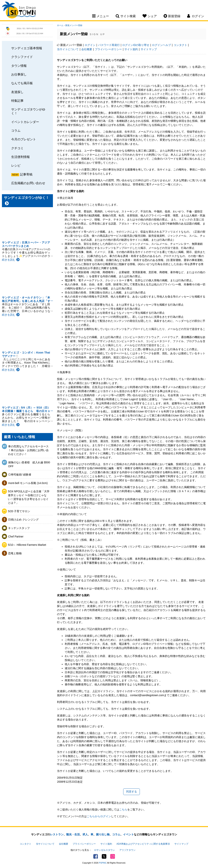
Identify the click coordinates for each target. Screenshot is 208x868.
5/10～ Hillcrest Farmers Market (27, 545)
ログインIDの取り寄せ (136, 45)
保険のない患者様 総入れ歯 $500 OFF (29, 464)
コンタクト (180, 45)
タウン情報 (19, 66)
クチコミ (17, 148)
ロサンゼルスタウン (104, 850)
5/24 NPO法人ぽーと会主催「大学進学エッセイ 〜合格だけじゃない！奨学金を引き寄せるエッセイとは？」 (29, 497)
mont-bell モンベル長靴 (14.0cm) (28, 483)
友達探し (17, 92)
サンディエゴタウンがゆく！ (28, 111)
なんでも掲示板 (22, 83)
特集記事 (17, 101)
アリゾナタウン (127, 850)
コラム (16, 131)
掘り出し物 (103, 834)
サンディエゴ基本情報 (27, 48)
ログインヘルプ (161, 45)
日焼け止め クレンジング (23, 520)
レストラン (57, 834)
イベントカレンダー (25, 122)
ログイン (90, 45)
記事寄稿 (26, 174)
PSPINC (103, 863)
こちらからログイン (99, 816)
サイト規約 (131, 49)
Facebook (96, 856)
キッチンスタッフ (19, 528)
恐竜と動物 (15, 553)
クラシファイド (22, 57)
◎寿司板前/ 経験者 (20, 475)
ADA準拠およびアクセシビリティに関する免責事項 (143, 844)
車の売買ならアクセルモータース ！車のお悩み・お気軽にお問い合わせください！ (28, 450)
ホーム (60, 25)
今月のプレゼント (24, 139)
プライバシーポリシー (108, 49)
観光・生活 (73, 834)
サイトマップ (149, 49)
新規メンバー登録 (74, 25)
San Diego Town (19, 11)
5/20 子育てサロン (19, 511)
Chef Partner (16, 537)
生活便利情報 (20, 157)
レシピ (16, 165)
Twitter (104, 856)
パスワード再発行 (109, 45)
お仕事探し (19, 74)
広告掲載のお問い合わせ (28, 183)
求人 (85, 834)
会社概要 (87, 49)
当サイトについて (68, 49)
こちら (123, 810)
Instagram (113, 856)
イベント (128, 834)
